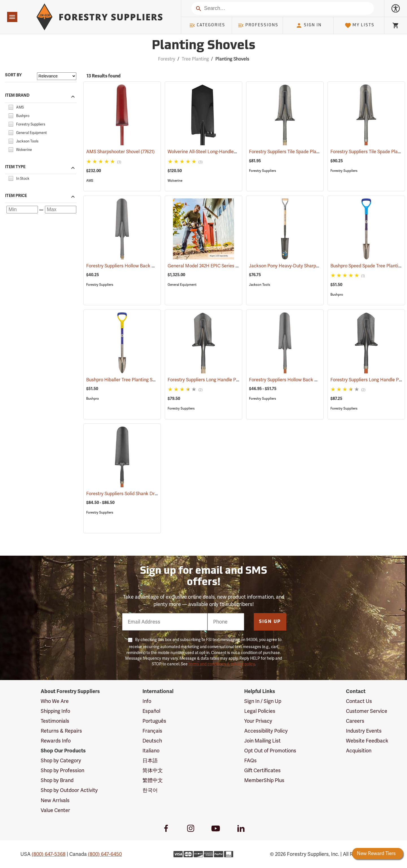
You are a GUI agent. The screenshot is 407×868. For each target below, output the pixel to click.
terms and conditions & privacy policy (222, 664)
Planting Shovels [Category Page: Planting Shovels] (203, 46)
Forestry (167, 59)
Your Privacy (258, 721)
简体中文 (153, 770)
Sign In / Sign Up (263, 701)
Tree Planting (195, 59)
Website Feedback (367, 741)
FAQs (250, 761)
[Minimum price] (22, 210)
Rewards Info (56, 741)
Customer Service (367, 711)
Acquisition (359, 751)
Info (147, 701)
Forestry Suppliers (263, 171)
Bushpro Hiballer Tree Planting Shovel (132, 380)
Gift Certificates (262, 770)
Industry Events (364, 731)
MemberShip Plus (264, 780)
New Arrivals (55, 800)
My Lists (360, 25)
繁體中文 (153, 780)
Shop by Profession (62, 770)
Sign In (309, 25)
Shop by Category (61, 761)
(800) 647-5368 (49, 854)
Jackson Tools (260, 285)
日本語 (150, 761)
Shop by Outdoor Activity (69, 790)
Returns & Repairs (61, 731)
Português (154, 721)
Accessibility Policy (266, 731)
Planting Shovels (232, 59)
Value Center (55, 810)
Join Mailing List (262, 741)
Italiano (151, 751)
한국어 (150, 790)
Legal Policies (260, 711)
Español (151, 711)
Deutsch (152, 741)
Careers (355, 721)
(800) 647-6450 (105, 854)
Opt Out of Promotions (270, 751)
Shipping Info (55, 711)
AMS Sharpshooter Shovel (120, 152)
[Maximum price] (61, 210)
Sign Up (270, 622)
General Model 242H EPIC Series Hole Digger (222, 266)
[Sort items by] (57, 76)
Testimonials (55, 721)
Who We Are (55, 701)
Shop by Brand (57, 780)
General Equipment (182, 285)
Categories (207, 25)
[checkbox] (11, 107)
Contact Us (359, 701)
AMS (90, 181)
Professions (258, 25)
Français (152, 731)
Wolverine (175, 181)
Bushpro (337, 295)
